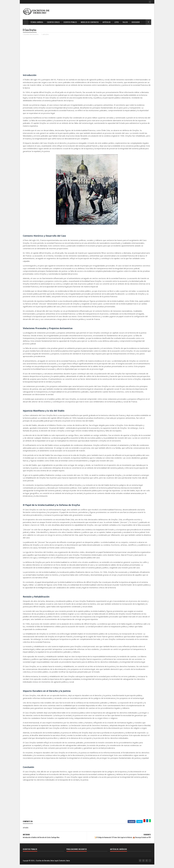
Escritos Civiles (53, 22)
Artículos (107, 22)
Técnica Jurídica (37, 22)
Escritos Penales (70, 22)
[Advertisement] (107, 11)
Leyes (117, 22)
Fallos (125, 22)
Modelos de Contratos (90, 22)
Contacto (63, 865)
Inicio (69, 865)
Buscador (136, 22)
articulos (46, 35)
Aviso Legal (55, 865)
